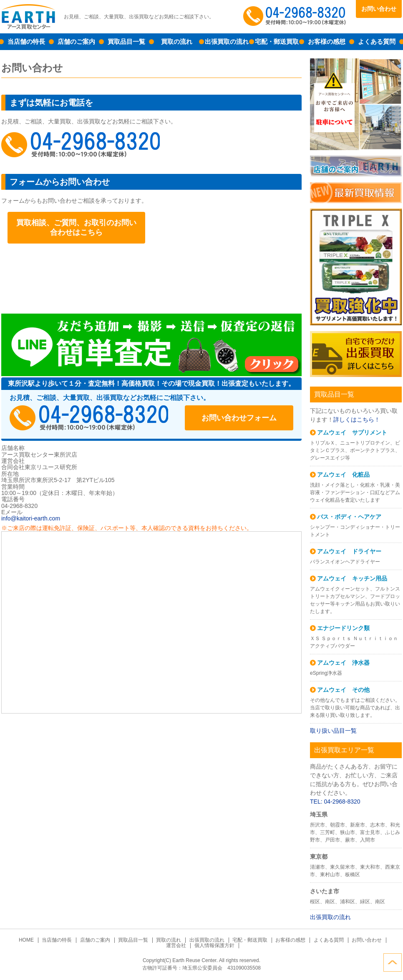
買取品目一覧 (126, 41)
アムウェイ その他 (343, 690)
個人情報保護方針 (214, 945)
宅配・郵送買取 (277, 41)
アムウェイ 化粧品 (343, 475)
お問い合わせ (379, 9)
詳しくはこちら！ (357, 420)
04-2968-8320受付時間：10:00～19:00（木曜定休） (89, 418)
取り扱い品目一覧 (333, 731)
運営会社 (176, 945)
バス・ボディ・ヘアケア (349, 517)
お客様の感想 (327, 41)
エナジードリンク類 (343, 628)
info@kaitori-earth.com (31, 518)
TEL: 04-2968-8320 (335, 802)
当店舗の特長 (26, 41)
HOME (26, 940)
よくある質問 (377, 41)
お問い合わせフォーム (239, 418)
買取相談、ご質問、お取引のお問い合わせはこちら (76, 227)
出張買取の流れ (227, 41)
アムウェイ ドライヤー (349, 551)
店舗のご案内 (76, 41)
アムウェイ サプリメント (352, 432)
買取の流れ (177, 41)
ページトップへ (393, 962)
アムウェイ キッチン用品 (352, 578)
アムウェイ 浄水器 (343, 663)
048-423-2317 (81, 145)
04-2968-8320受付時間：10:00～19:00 (295, 17)
